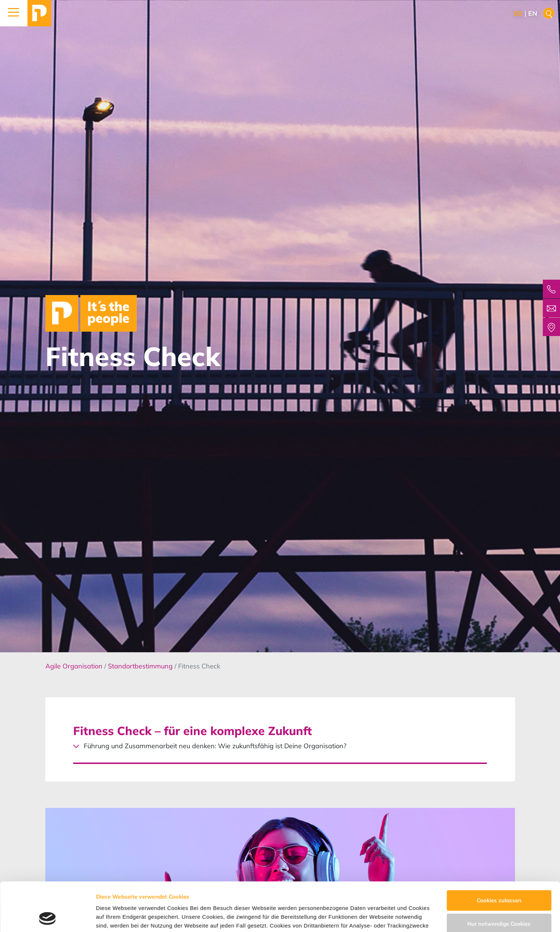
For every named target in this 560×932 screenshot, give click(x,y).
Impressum (343, 897)
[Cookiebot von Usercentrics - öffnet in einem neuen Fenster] (47, 918)
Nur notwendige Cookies (499, 878)
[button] (14, 13)
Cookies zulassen (499, 855)
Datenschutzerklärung (288, 897)
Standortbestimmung (141, 666)
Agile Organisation (75, 666)
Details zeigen (114, 918)
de (518, 13)
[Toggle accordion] (280, 733)
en (533, 13)
